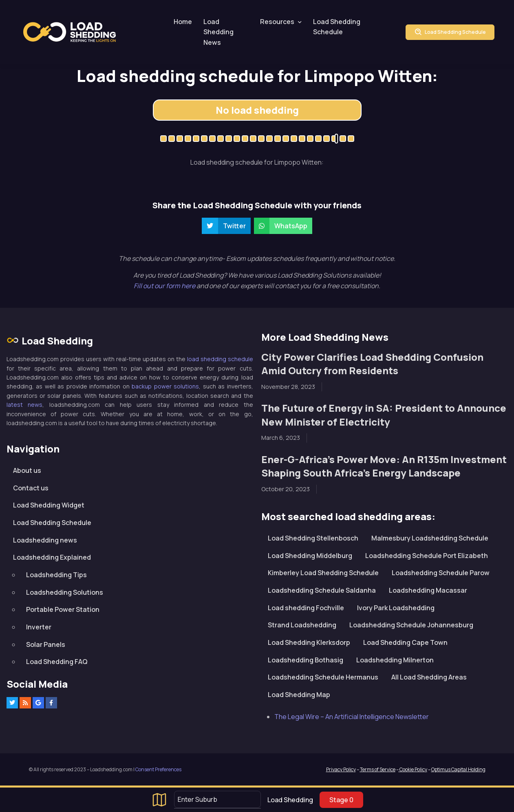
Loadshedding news (45, 540)
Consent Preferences (158, 769)
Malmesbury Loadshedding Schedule (430, 538)
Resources (277, 22)
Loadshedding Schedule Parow (441, 573)
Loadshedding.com (69, 32)
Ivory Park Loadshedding (396, 608)
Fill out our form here (165, 286)
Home (183, 22)
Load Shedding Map (299, 695)
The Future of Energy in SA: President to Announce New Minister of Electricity (384, 415)
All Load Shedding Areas (429, 677)
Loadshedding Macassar (428, 590)
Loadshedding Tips (56, 575)
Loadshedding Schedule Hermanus (323, 677)
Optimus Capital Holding (458, 769)
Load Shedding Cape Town (405, 642)
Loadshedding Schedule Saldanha (322, 590)
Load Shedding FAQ (57, 662)
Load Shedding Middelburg (310, 556)
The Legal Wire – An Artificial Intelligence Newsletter (352, 717)
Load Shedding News (218, 32)
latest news (25, 405)
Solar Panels (46, 644)
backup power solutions (165, 386)
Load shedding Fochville (306, 608)
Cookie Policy (413, 769)
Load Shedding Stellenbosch (313, 538)
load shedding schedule (220, 359)
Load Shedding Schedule (337, 27)
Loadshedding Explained (52, 557)
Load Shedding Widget (49, 505)
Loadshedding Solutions (65, 592)
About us (27, 470)
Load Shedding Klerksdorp (309, 642)
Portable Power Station (63, 609)
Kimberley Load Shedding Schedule (323, 573)
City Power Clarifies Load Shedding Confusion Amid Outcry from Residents (372, 364)
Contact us (31, 488)
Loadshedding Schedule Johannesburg (411, 625)
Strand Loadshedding (302, 625)
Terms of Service (378, 769)
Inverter (39, 627)
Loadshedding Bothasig (306, 660)
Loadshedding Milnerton (395, 660)
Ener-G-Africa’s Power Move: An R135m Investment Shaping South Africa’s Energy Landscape (384, 466)
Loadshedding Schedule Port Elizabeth (427, 556)
